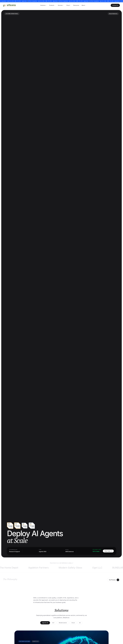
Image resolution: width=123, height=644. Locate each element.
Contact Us (115, 5)
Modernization (63, 623)
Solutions (44, 5)
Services (61, 5)
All (80, 623)
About (84, 5)
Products (52, 5)
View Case (108, 551)
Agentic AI (45, 623)
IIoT (53, 623)
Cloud (69, 5)
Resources (76, 5)
